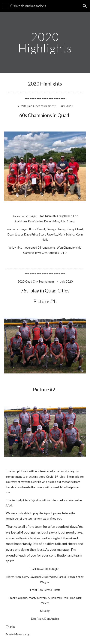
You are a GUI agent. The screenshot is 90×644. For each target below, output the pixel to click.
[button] (5, 6)
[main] (45, 42)
